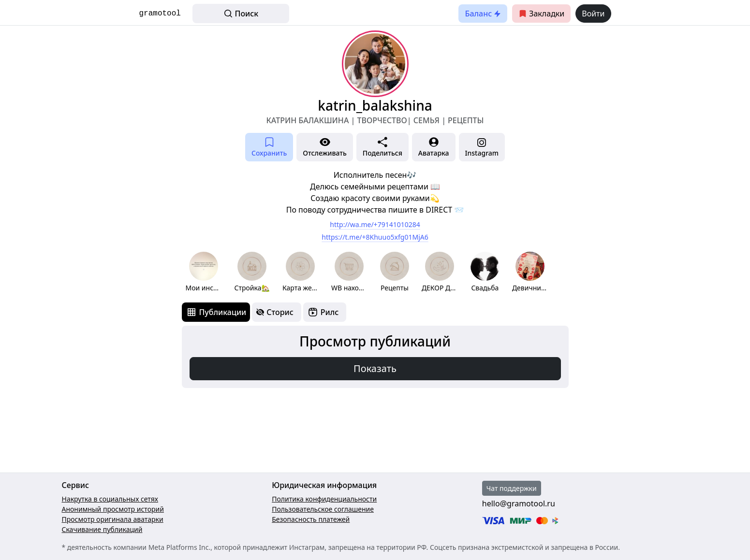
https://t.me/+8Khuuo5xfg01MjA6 (375, 237)
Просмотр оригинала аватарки (113, 519)
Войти (593, 14)
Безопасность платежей (311, 519)
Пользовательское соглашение (323, 509)
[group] (204, 272)
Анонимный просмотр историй (113, 509)
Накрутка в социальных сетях (110, 499)
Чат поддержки (512, 488)
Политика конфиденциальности (324, 499)
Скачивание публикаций (102, 529)
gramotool (160, 14)
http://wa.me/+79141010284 (375, 224)
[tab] (216, 312)
